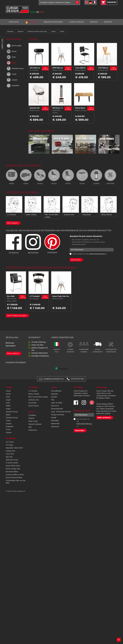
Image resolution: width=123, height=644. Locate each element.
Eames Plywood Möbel (14, 478)
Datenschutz (55, 424)
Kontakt (54, 418)
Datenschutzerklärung (97, 254)
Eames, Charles (34, 394)
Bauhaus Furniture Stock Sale (37, 31)
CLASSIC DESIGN (76, 22)
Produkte (9, 387)
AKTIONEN (31, 22)
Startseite (10, 31)
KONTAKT (108, 22)
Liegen (8, 400)
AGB (30, 427)
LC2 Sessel (10, 442)
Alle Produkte (14, 46)
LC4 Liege (9, 445)
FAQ (53, 400)
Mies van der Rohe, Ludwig (38, 397)
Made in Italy (33, 421)
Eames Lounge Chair (13, 469)
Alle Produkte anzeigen (17, 316)
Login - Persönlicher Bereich (61, 412)
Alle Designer (13, 223)
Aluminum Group (15, 69)
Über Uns (32, 412)
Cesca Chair (10, 454)
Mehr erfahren (13, 353)
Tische (12, 74)
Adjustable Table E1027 (14, 448)
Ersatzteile (13, 86)
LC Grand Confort (12, 463)
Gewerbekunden (57, 409)
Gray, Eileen (33, 403)
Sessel (12, 51)
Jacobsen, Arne (34, 400)
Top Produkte (11, 438)
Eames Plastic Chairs (13, 466)
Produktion (32, 415)
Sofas (11, 57)
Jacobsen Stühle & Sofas (15, 475)
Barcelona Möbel (12, 472)
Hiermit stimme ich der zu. (89, 254)
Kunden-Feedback (35, 424)
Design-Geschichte (58, 415)
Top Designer (33, 387)
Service (54, 387)
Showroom (55, 406)
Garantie (54, 397)
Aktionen (21, 31)
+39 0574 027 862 (77, 379)
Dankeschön (33, 430)
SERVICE (94, 22)
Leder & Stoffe (57, 403)
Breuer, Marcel (34, 406)
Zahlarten (55, 394)
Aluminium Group (12, 460)
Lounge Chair (10, 451)
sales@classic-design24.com (54, 379)
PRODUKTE (14, 22)
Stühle (53, 31)
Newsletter (55, 421)
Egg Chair (9, 457)
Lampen (12, 80)
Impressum (55, 426)
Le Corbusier (33, 391)
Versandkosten (56, 391)
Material (31, 418)
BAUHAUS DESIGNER (53, 22)
